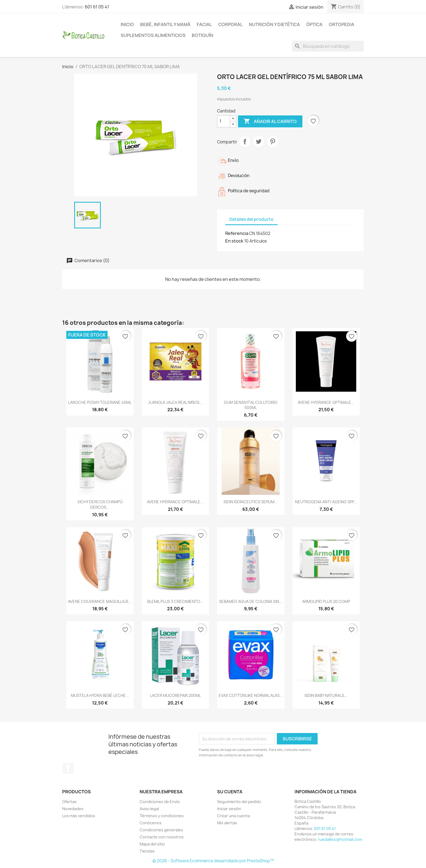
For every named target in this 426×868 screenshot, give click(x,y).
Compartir (245, 141)
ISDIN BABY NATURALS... (326, 695)
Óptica (314, 24)
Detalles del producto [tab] (251, 219)
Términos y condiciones (162, 816)
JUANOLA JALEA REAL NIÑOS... (175, 402)
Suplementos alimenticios (153, 35)
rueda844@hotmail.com (340, 839)
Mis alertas (227, 823)
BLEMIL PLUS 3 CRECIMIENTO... (175, 601)
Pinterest (272, 141)
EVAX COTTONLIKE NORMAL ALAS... (251, 695)
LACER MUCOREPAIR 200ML (175, 695)
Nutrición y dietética (274, 24)
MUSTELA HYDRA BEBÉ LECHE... (100, 695)
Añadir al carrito (270, 121)
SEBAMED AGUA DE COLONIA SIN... (251, 601)
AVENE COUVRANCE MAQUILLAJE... (100, 601)
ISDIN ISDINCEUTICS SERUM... (251, 502)
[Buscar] (328, 46)
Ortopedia (342, 24)
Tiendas (147, 851)
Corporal (230, 24)
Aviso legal (149, 809)
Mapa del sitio (152, 844)
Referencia (237, 233)
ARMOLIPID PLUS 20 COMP (326, 601)
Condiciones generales (161, 830)
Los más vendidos (79, 816)
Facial (204, 24)
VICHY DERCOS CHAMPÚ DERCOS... (100, 504)
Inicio (127, 24)
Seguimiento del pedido (239, 802)
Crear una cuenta (234, 816)
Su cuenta (230, 792)
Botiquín (203, 35)
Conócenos (151, 823)
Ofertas (69, 802)
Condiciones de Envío (160, 802)
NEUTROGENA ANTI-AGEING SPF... (326, 502)
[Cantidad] (224, 121)
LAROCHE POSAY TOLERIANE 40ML (100, 402)
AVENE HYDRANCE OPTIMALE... (326, 402)
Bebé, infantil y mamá (165, 24)
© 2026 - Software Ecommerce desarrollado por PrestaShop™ (213, 861)
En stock (234, 241)
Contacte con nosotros (162, 837)
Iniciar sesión (229, 809)
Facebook (68, 768)
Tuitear (259, 141)
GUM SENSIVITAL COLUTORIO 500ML (251, 405)
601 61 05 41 (97, 7)
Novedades (73, 809)
